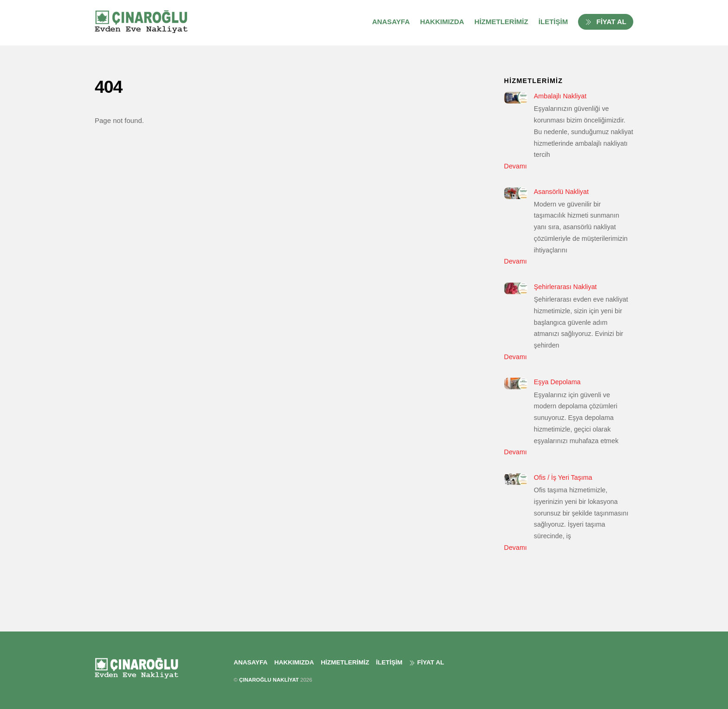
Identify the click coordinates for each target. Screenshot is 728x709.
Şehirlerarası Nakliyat (565, 287)
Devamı (516, 166)
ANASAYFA (391, 22)
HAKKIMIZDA (442, 22)
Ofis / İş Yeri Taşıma (563, 477)
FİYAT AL (606, 22)
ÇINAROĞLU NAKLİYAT (269, 680)
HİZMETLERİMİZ (501, 22)
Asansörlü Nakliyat (561, 192)
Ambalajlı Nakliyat (560, 96)
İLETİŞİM (553, 22)
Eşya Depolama (557, 382)
